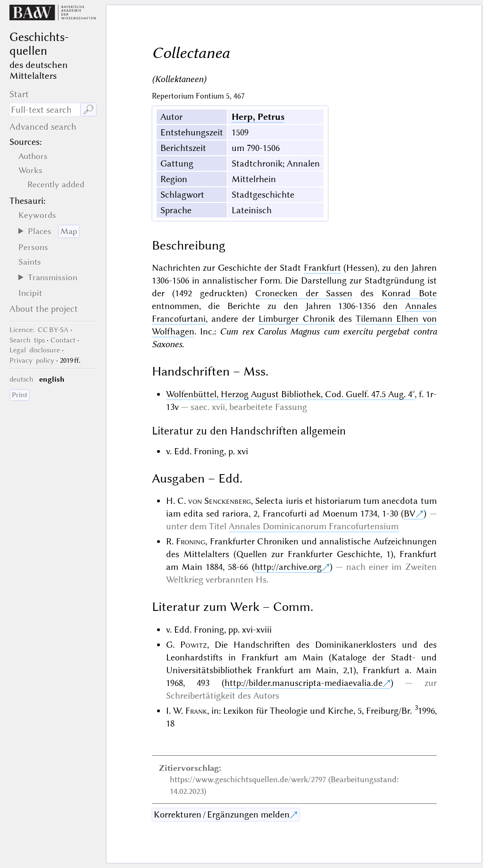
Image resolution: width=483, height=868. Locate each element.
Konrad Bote (409, 293)
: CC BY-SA (39, 330)
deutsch (21, 379)
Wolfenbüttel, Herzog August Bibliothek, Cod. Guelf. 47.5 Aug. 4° (290, 394)
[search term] (45, 110)
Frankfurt (322, 268)
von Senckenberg (220, 501)
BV (410, 513)
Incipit (30, 293)
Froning (191, 541)
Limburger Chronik (296, 319)
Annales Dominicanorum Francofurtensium (314, 526)
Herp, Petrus (258, 117)
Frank (196, 711)
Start (19, 94)
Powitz (194, 645)
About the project (44, 309)
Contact (63, 340)
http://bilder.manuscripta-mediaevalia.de (304, 683)
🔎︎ (88, 110)
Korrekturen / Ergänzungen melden (222, 814)
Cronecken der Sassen (304, 293)
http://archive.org (288, 567)
